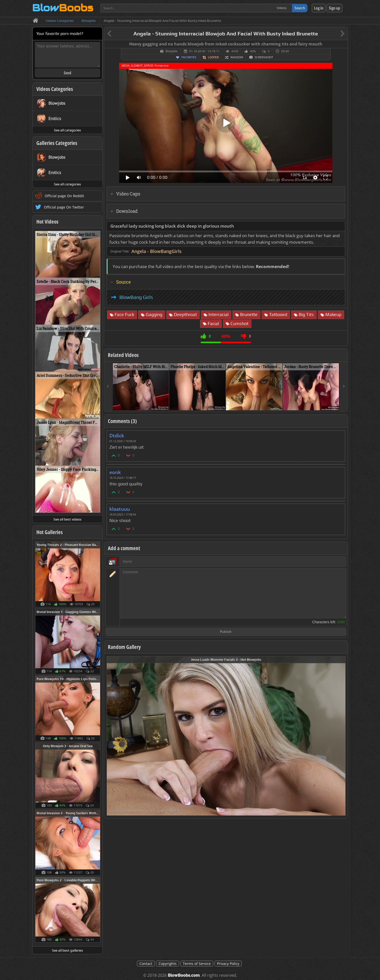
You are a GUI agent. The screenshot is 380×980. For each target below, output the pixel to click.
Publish (226, 632)
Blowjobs (172, 51)
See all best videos (67, 519)
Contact (146, 964)
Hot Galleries (50, 532)
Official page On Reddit (64, 196)
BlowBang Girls (136, 297)
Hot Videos (47, 222)
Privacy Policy (228, 964)
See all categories (67, 130)
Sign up (334, 8)
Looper (213, 57)
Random (237, 57)
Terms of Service (197, 964)
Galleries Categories (57, 143)
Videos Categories (55, 89)
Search (300, 8)
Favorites (189, 57)
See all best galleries (67, 950)
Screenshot (264, 57)
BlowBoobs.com (184, 975)
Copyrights (168, 964)
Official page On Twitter (64, 207)
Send (67, 73)
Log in (319, 8)
